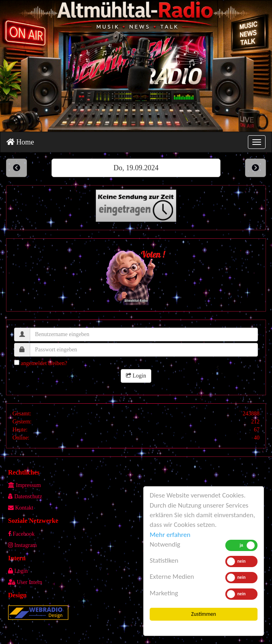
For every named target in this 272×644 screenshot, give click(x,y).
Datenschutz (25, 496)
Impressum (25, 485)
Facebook (21, 534)
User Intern (25, 582)
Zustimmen (204, 614)
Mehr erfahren (170, 535)
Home (20, 142)
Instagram (22, 545)
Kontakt (21, 508)
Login (136, 376)
